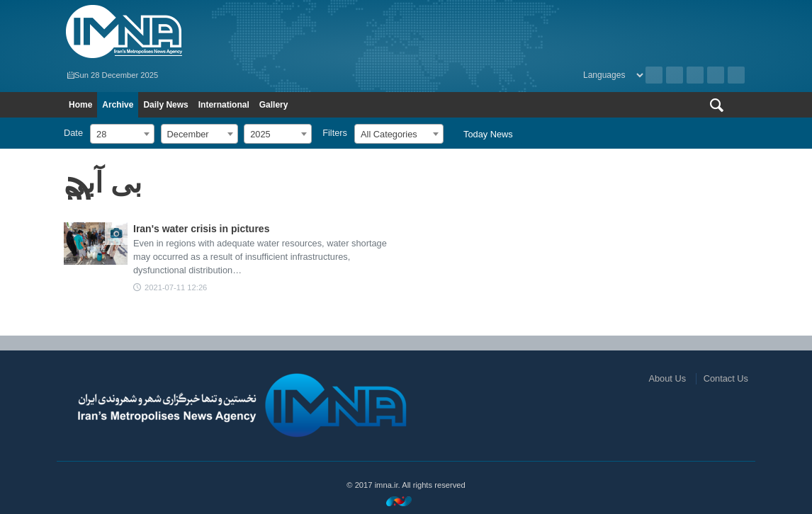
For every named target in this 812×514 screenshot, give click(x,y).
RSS (675, 75)
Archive (654, 75)
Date (73, 133)
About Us (667, 378)
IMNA (231, 32)
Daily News (165, 105)
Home (80, 105)
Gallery (274, 105)
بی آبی (103, 183)
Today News (488, 134)
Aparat (716, 75)
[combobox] (122, 134)
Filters (335, 133)
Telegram (736, 75)
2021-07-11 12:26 (176, 287)
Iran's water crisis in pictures (201, 229)
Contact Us (726, 378)
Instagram (695, 75)
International (224, 105)
